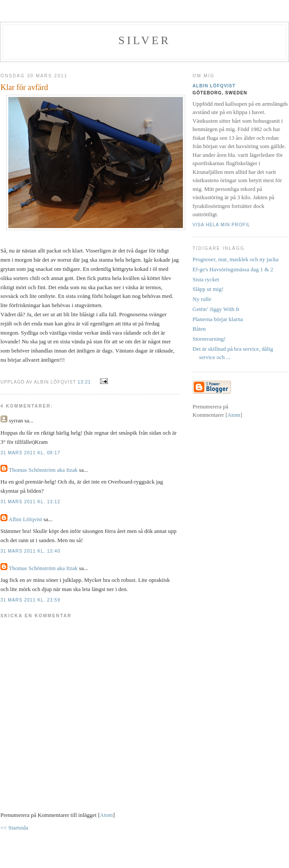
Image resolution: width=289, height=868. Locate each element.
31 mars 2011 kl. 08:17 (30, 453)
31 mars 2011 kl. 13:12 (30, 502)
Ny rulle (202, 299)
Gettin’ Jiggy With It (216, 309)
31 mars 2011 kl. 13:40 (30, 551)
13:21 (85, 382)
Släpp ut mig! (208, 289)
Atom (107, 815)
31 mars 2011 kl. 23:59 (30, 600)
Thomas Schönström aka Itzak (43, 470)
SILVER (144, 40)
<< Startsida (14, 828)
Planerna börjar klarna (218, 319)
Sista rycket (206, 279)
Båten (199, 329)
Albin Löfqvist (26, 519)
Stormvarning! (209, 339)
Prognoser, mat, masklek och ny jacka (236, 259)
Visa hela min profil (221, 225)
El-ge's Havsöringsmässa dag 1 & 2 (233, 269)
